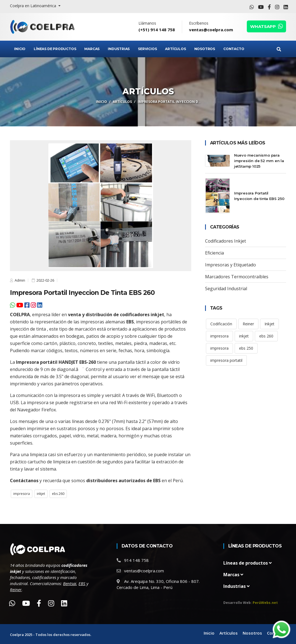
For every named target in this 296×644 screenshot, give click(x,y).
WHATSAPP (266, 26)
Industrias (119, 49)
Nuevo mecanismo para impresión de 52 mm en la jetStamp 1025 (259, 161)
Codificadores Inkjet (226, 241)
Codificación (221, 324)
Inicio (20, 49)
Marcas (92, 49)
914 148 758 (136, 560)
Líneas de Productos (55, 49)
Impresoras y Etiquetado (230, 265)
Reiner (248, 324)
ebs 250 (246, 348)
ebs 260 (58, 494)
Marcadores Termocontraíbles (237, 277)
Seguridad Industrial (226, 289)
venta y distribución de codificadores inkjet (116, 315)
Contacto (234, 49)
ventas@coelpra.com (211, 30)
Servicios (147, 49)
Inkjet (269, 324)
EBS (130, 322)
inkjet (41, 494)
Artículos (175, 49)
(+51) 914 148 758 (157, 30)
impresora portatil (226, 360)
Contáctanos (24, 481)
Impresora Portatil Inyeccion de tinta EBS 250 (259, 196)
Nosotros (205, 49)
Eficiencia (214, 253)
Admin (19, 280)
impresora (22, 494)
